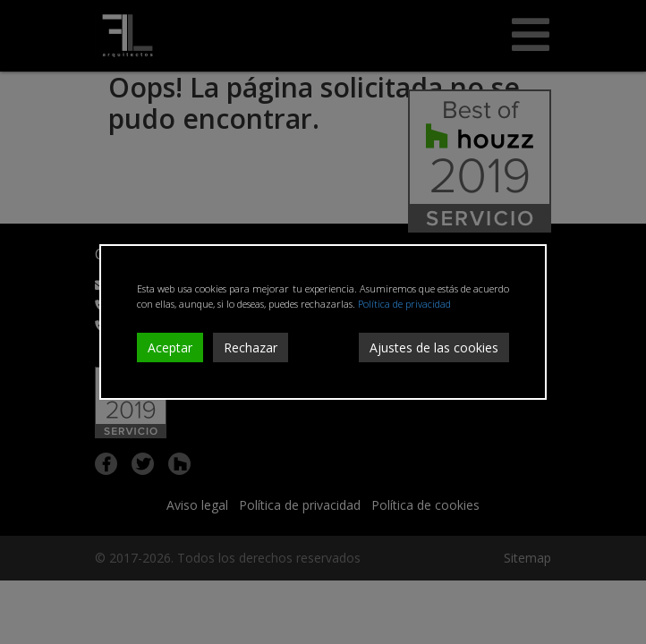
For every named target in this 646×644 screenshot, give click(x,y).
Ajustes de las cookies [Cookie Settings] (434, 347)
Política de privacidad (404, 304)
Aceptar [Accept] (170, 347)
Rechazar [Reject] (251, 347)
